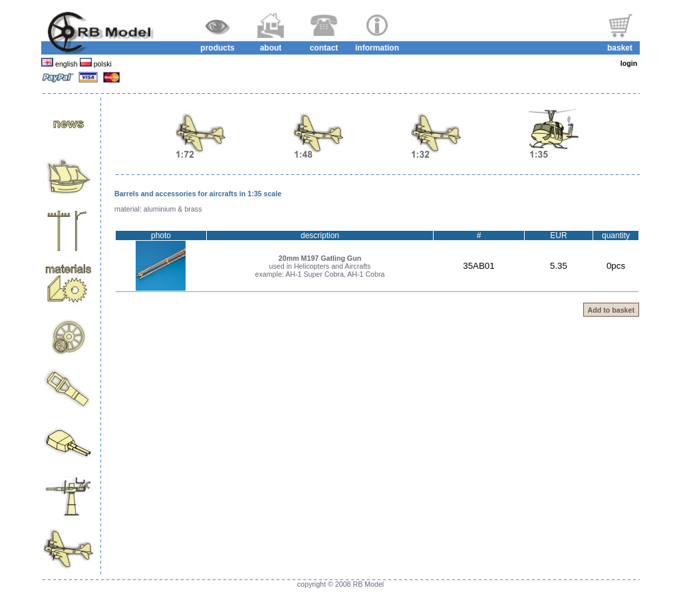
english (67, 64)
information (377, 48)
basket (620, 48)
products (217, 48)
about (271, 48)
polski (102, 64)
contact (324, 48)
